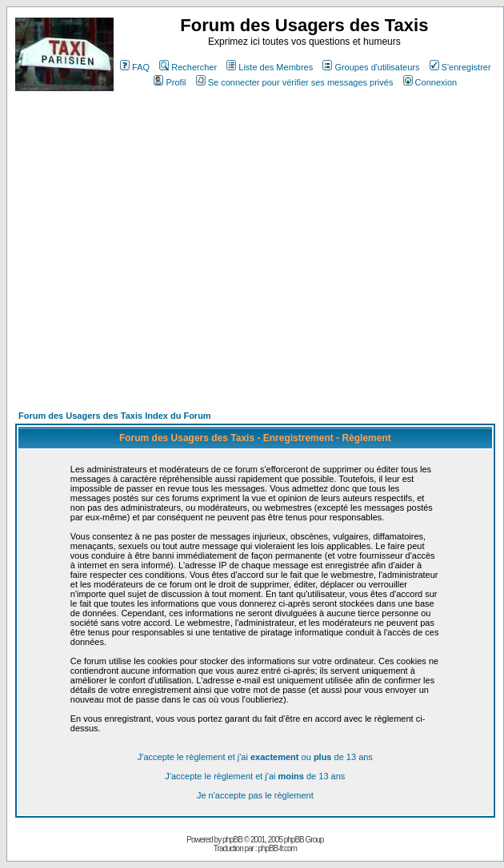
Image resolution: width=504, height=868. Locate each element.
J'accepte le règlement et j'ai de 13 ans (255, 776)
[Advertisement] (150, 258)
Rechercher (188, 67)
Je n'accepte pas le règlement (255, 795)
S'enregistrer (460, 67)
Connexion (430, 82)
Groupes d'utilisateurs (371, 67)
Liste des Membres (270, 67)
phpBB (232, 840)
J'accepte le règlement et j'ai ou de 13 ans (255, 757)
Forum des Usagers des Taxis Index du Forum (115, 416)
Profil (170, 82)
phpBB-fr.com (277, 848)
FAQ (135, 67)
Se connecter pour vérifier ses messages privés (295, 82)
